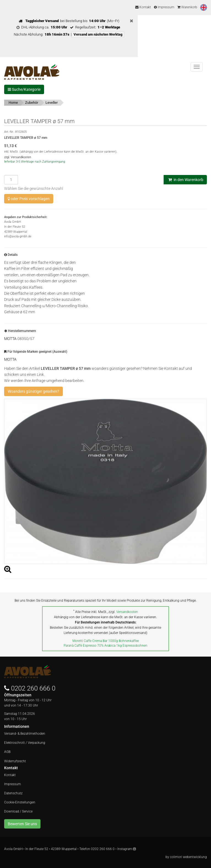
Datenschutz (13, 793)
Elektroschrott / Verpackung (25, 743)
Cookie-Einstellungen (20, 802)
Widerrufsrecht (15, 761)
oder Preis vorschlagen (29, 199)
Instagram (127, 849)
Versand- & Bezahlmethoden (25, 734)
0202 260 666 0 (33, 688)
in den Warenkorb (185, 180)
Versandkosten (127, 612)
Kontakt (143, 7)
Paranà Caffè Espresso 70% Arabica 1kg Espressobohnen (105, 646)
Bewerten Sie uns (22, 824)
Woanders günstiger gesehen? (33, 391)
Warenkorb (187, 7)
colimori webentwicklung (188, 857)
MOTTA (10, 339)
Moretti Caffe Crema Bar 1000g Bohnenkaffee (106, 641)
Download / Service (18, 811)
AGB (7, 752)
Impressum (164, 7)
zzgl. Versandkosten (18, 157)
